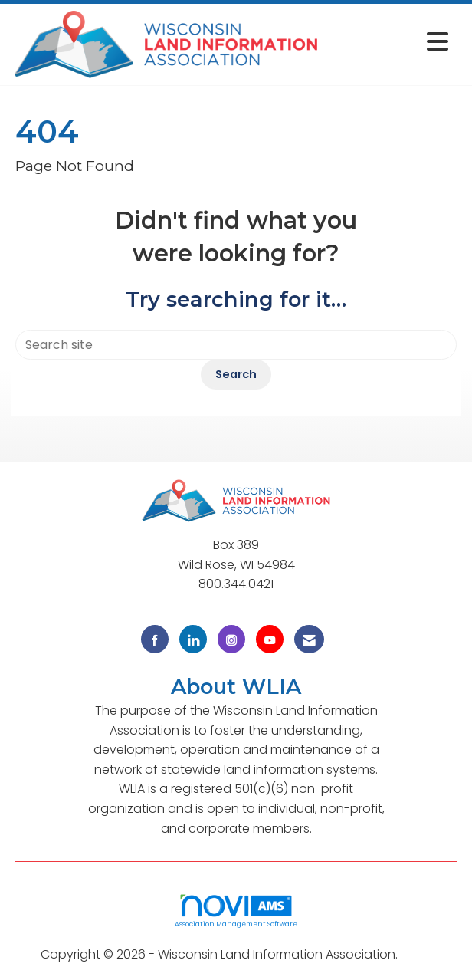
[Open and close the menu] (388, 42)
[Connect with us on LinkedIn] (193, 639)
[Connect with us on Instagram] (231, 639)
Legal (416, 954)
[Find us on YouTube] (270, 639)
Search (236, 374)
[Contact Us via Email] (309, 639)
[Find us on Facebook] (155, 639)
